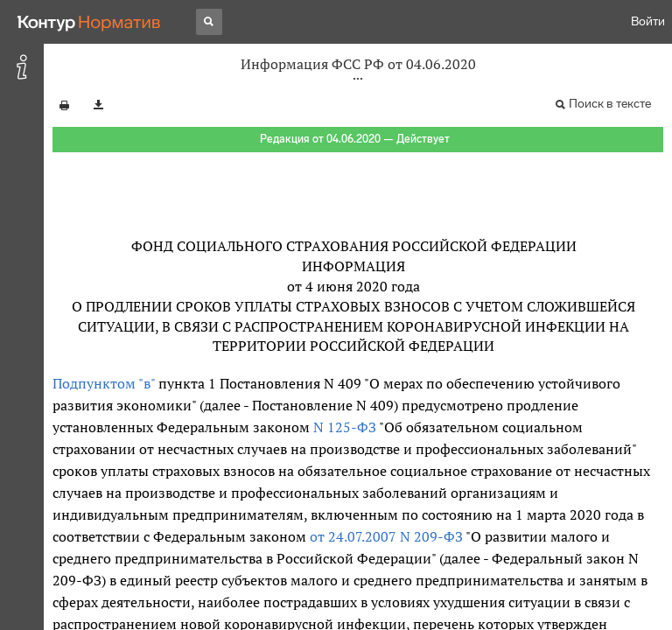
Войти (648, 21)
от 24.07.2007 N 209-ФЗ (386, 536)
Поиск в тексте (610, 104)
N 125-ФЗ (345, 427)
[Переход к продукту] (89, 22)
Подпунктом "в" (104, 383)
